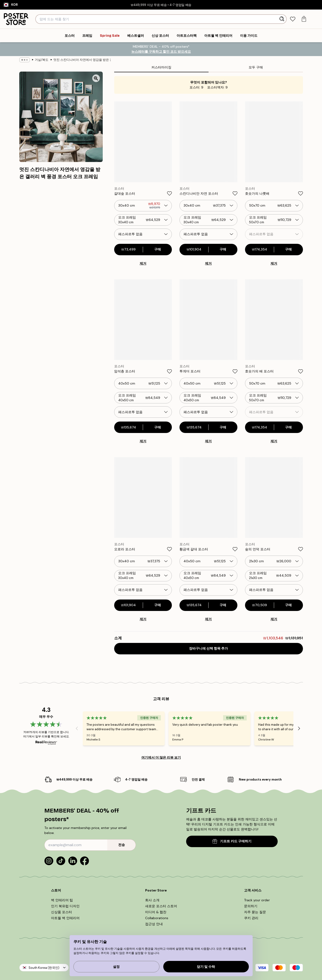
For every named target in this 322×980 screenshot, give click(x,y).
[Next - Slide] (299, 728)
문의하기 (251, 906)
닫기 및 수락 (206, 967)
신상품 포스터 (61, 912)
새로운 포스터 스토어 (161, 906)
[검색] (282, 19)
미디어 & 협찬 (156, 912)
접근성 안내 (154, 924)
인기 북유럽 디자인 (65, 906)
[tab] (293, 19)
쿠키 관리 (251, 918)
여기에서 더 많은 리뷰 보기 (161, 757)
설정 (116, 967)
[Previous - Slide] (77, 728)
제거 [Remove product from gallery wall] (143, 263)
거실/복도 (42, 60)
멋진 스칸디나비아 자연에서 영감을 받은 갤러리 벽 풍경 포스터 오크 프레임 (82, 60)
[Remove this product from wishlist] (169, 193)
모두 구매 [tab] (256, 67)
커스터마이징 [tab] (161, 67)
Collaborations (157, 918)
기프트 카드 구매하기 (232, 841)
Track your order (257, 900)
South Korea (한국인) (44, 968)
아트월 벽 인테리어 (65, 918)
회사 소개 (152, 900)
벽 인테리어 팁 (62, 900)
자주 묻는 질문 (255, 912)
